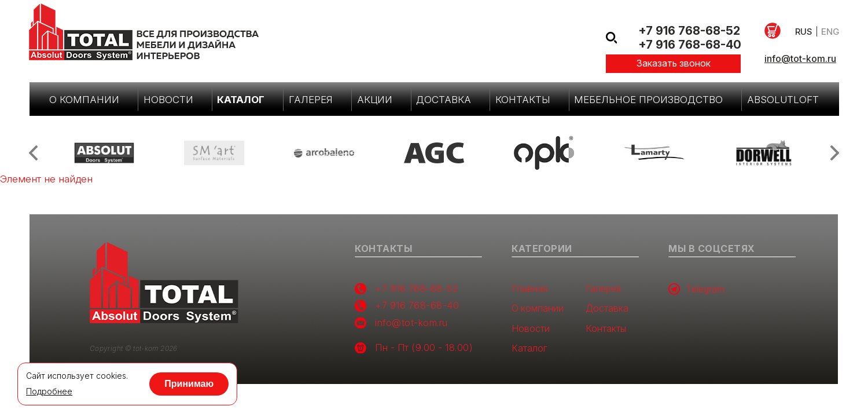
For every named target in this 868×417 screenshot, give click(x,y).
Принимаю (190, 384)
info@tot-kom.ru (800, 58)
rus (804, 32)
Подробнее (49, 392)
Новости (168, 100)
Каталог (241, 100)
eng (830, 32)
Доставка (444, 100)
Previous (33, 153)
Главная (529, 289)
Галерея (311, 100)
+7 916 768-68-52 (689, 31)
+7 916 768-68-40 (690, 45)
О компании (84, 100)
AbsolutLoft (783, 100)
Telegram (696, 289)
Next (835, 153)
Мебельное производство (648, 100)
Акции (375, 100)
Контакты (523, 100)
